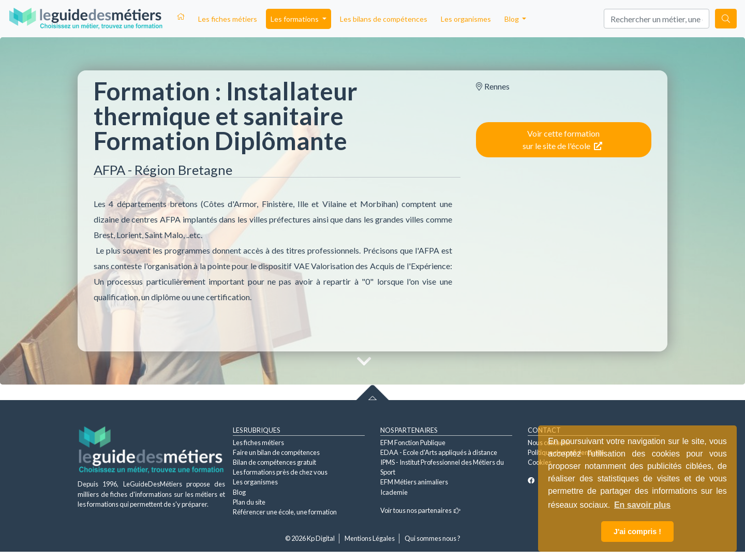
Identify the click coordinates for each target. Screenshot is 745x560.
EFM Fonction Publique (413, 443)
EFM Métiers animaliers (414, 482)
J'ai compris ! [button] (637, 532)
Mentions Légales (370, 538)
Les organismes (466, 19)
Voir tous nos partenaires (420, 510)
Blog (239, 492)
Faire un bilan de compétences (276, 452)
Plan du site (249, 502)
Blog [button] (512, 19)
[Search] (657, 19)
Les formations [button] (295, 19)
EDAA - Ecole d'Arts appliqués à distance (439, 452)
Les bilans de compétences (384, 19)
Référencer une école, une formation (285, 512)
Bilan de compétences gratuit (274, 462)
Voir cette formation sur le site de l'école (562, 139)
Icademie (394, 492)
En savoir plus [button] (642, 505)
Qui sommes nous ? (433, 538)
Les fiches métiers (228, 19)
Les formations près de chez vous (280, 472)
